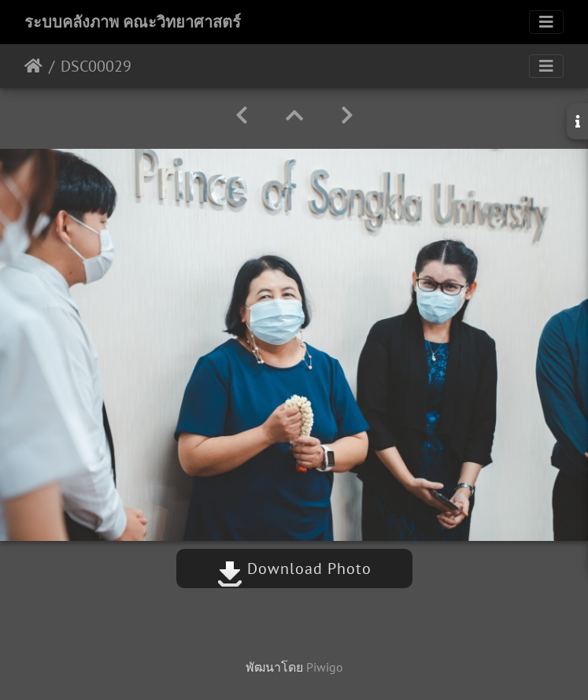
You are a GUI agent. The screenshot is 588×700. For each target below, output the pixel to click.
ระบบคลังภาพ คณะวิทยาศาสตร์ (133, 22)
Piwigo (325, 667)
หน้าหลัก (33, 66)
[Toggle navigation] (546, 22)
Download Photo (294, 569)
